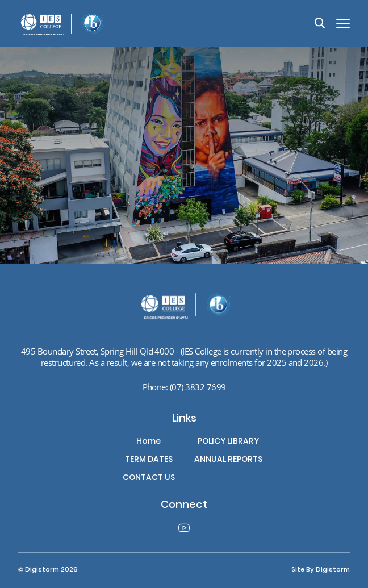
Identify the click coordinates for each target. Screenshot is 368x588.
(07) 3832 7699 (198, 387)
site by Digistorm (321, 570)
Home (149, 442)
